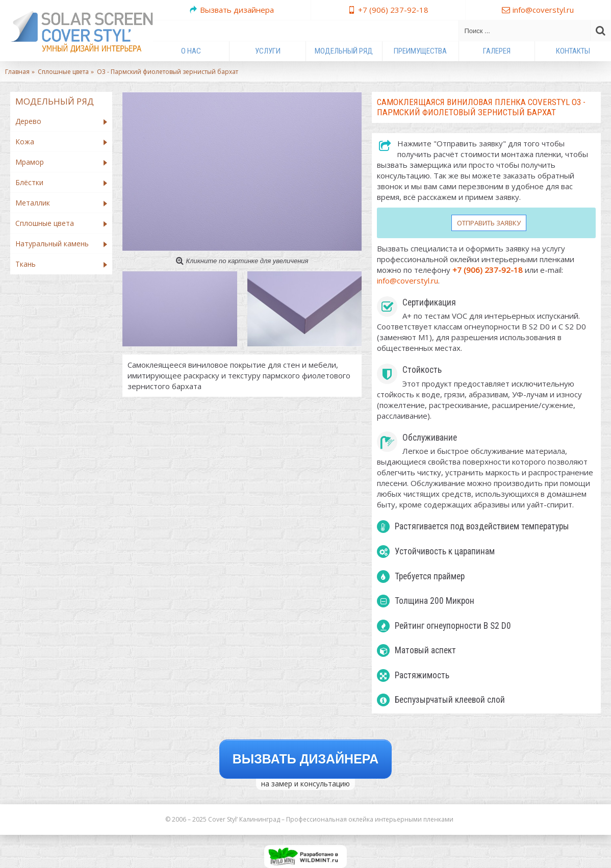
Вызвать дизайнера (306, 759)
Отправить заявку (489, 223)
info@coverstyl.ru (408, 280)
